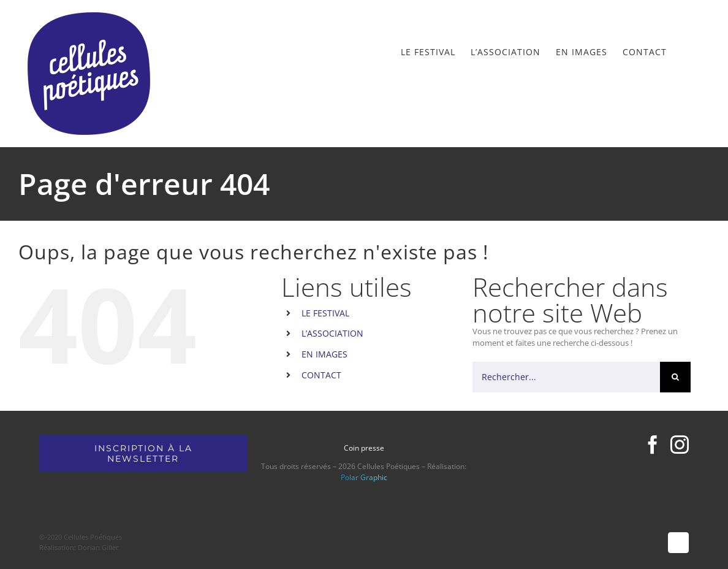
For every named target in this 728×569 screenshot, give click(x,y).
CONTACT (321, 375)
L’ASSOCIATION (332, 333)
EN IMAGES (324, 354)
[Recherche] (675, 377)
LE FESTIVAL (325, 313)
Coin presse (364, 448)
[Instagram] (680, 445)
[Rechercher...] (566, 377)
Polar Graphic (364, 477)
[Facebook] (653, 445)
